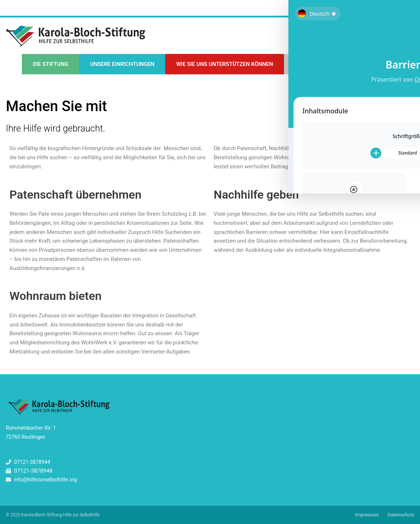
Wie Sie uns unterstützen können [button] (224, 65)
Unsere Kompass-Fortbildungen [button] (341, 65)
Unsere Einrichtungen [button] (122, 65)
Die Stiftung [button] (50, 65)
